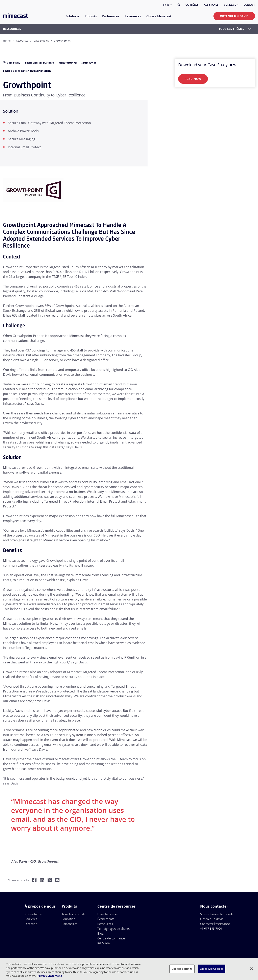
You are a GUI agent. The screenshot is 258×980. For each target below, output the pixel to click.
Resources (22, 41)
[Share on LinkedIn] (42, 880)
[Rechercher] (179, 5)
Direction (31, 924)
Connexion (231, 5)
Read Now (193, 79)
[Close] (252, 968)
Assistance (211, 5)
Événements (106, 919)
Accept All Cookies (212, 969)
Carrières (192, 5)
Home (7, 41)
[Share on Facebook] (34, 880)
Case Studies (41, 41)
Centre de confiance (111, 938)
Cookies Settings (182, 969)
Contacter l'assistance (215, 924)
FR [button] (168, 5)
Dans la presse (107, 914)
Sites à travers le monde (217, 914)
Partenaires (70, 924)
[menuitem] (72, 19)
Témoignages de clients (113, 929)
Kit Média (104, 943)
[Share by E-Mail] (57, 880)
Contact (249, 5)
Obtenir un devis (234, 16)
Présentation (33, 914)
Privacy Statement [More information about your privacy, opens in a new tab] (50, 976)
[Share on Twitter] (50, 880)
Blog (100, 933)
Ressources (105, 924)
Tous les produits (74, 914)
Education (69, 919)
